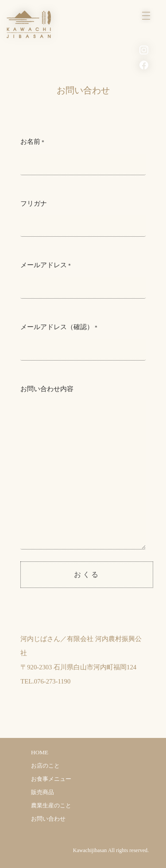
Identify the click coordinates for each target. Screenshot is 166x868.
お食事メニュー (51, 779)
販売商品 (42, 792)
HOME (40, 752)
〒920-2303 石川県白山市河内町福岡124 (78, 667)
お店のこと (45, 766)
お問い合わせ (48, 819)
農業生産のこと (51, 805)
